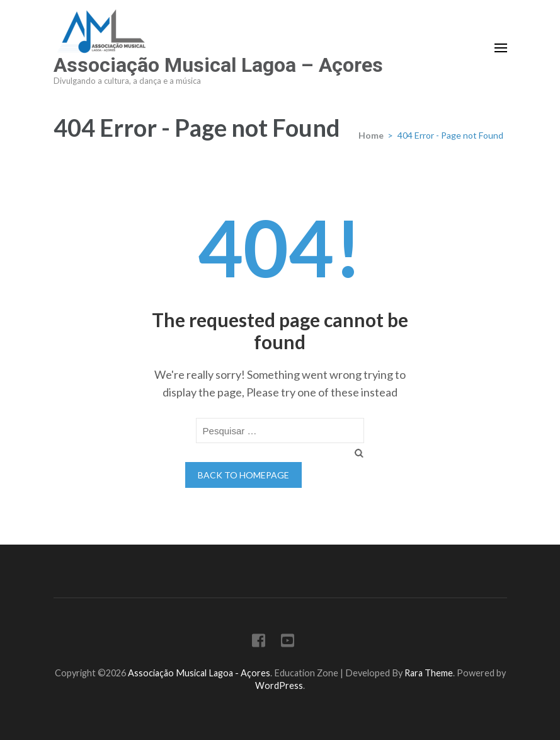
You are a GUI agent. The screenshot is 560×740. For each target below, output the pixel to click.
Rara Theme (429, 673)
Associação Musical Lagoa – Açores (218, 65)
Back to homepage (243, 475)
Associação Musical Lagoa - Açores (199, 673)
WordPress (279, 685)
